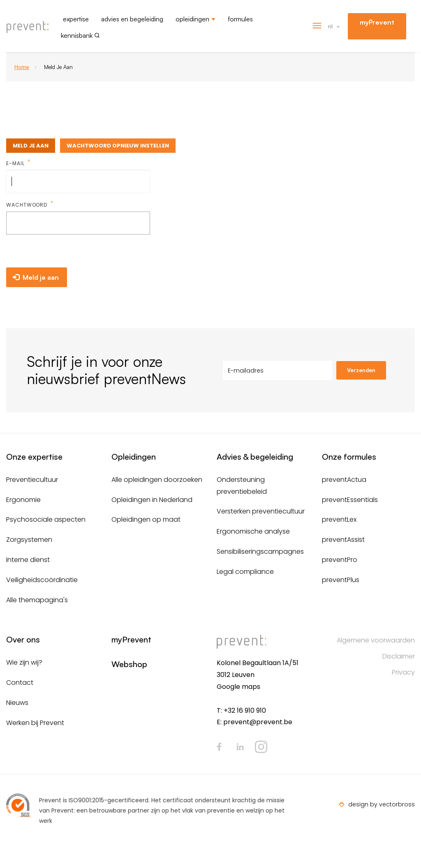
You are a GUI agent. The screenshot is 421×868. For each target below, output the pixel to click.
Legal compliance (245, 572)
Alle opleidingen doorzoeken (157, 480)
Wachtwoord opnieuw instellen (118, 146)
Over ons (23, 639)
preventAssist (343, 540)
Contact (20, 683)
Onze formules (349, 457)
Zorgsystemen (29, 540)
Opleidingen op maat (146, 519)
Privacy (403, 672)
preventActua (344, 480)
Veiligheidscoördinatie (42, 580)
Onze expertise (34, 457)
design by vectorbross (382, 804)
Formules (240, 19)
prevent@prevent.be (258, 722)
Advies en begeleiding (132, 19)
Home (22, 67)
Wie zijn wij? (24, 662)
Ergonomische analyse (253, 531)
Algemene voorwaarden (376, 640)
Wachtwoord (28, 205)
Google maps (238, 687)
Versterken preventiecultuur (261, 511)
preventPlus (341, 580)
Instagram (261, 747)
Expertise (76, 19)
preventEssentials (350, 500)
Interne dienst (28, 560)
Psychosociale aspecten (46, 519)
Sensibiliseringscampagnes (260, 551)
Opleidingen (192, 19)
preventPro (340, 560)
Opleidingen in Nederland (152, 500)
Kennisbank (77, 35)
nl (330, 26)
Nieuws (17, 703)
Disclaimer (399, 656)
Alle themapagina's (37, 600)
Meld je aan (31, 146)
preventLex (339, 519)
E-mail (16, 163)
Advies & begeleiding (255, 457)
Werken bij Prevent (35, 723)
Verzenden (361, 370)
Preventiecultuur (32, 480)
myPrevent (377, 22)
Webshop (129, 664)
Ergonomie (23, 500)
